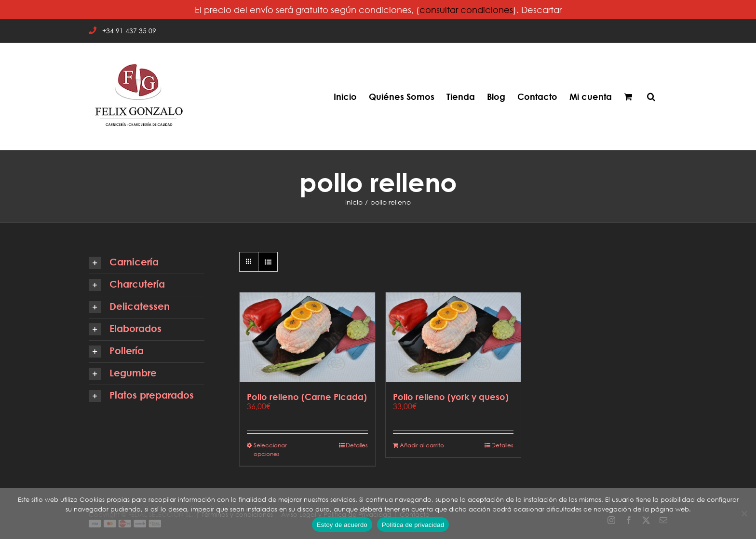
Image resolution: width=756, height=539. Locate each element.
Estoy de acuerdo (342, 525)
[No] (744, 513)
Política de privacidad (413, 525)
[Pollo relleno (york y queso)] (453, 337)
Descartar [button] (541, 10)
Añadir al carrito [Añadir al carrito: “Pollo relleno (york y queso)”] (422, 445)
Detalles (357, 445)
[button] (651, 97)
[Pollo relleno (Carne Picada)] (307, 337)
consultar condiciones (466, 10)
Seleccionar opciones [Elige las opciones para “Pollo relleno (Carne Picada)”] (270, 449)
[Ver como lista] (268, 262)
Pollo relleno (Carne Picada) (307, 397)
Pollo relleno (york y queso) (451, 397)
